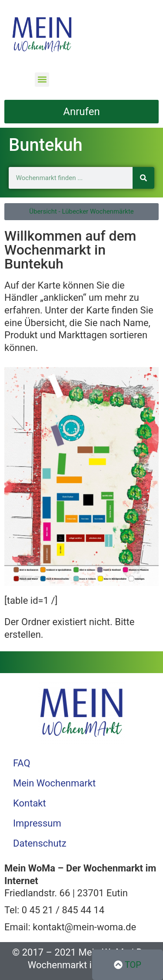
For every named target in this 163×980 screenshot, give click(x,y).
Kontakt (30, 803)
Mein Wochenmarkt (54, 783)
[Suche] (143, 178)
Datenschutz (40, 843)
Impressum (37, 823)
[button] (42, 80)
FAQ (22, 763)
